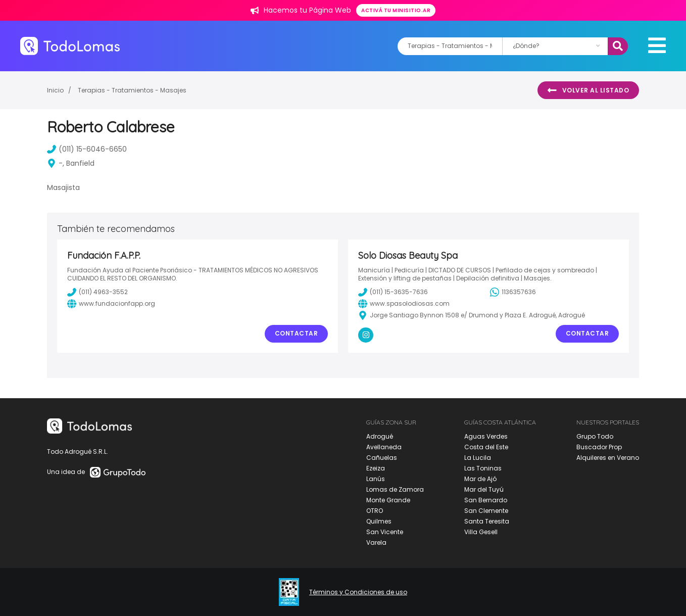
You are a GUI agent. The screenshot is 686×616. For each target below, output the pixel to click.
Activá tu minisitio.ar (396, 10)
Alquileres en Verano (608, 458)
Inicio (55, 90)
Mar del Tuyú (484, 489)
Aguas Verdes (486, 436)
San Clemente (486, 511)
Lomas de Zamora (395, 489)
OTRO (375, 511)
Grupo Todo (595, 436)
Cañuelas (382, 458)
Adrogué (380, 436)
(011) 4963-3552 (97, 292)
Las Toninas (483, 468)
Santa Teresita (487, 521)
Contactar (297, 333)
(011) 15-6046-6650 (87, 149)
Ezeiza (376, 468)
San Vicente (385, 532)
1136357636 (513, 292)
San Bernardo (486, 500)
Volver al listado (588, 90)
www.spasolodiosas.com (404, 304)
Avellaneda (384, 447)
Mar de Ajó (480, 479)
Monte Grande (388, 500)
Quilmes (379, 521)
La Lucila (478, 458)
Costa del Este (486, 447)
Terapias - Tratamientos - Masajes (132, 90)
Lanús (376, 479)
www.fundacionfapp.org (111, 304)
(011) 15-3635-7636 (393, 292)
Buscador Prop (599, 447)
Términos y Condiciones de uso (358, 592)
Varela (376, 542)
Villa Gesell (481, 532)
